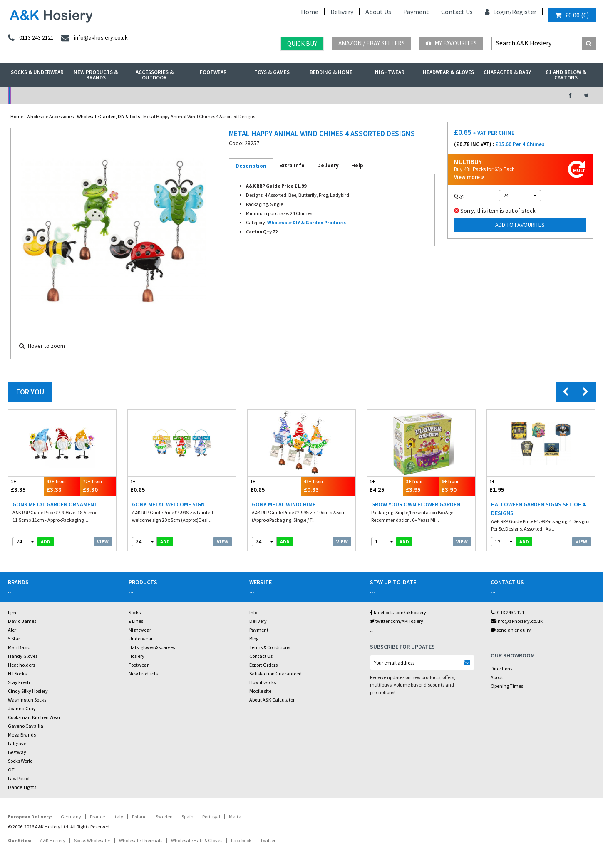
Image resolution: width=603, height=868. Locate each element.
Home (310, 12)
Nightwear (390, 72)
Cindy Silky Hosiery (28, 691)
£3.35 (26, 486)
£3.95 (421, 486)
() (572, 15)
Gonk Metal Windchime (284, 504)
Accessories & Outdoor (155, 75)
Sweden (164, 817)
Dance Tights (22, 787)
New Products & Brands (96, 75)
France (97, 817)
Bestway (17, 752)
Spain (187, 817)
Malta (235, 817)
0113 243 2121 (507, 612)
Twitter (268, 840)
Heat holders (21, 665)
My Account (210, 95)
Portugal (211, 817)
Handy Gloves (23, 656)
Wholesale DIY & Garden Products (306, 222)
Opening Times (507, 686)
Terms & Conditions (270, 647)
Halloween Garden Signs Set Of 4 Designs (538, 509)
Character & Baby (507, 72)
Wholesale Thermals (141, 840)
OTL (12, 770)
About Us (378, 12)
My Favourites (451, 43)
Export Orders (263, 665)
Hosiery (136, 656)
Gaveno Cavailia (26, 726)
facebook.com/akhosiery (398, 612)
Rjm (12, 612)
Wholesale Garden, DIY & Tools (108, 116)
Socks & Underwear (37, 72)
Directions (501, 668)
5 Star (14, 639)
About (497, 677)
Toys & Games (272, 72)
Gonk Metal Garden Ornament (55, 504)
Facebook (241, 840)
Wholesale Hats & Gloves (197, 840)
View (103, 542)
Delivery (342, 12)
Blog (254, 639)
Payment (416, 12)
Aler (12, 630)
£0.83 (328, 486)
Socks (135, 612)
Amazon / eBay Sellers (372, 43)
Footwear (213, 72)
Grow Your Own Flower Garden (416, 504)
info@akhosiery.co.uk (517, 621)
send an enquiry (511, 630)
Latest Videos (481, 95)
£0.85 (155, 486)
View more (469, 177)
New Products (143, 673)
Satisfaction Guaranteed (275, 673)
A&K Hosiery (53, 840)
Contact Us (457, 12)
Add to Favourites (520, 225)
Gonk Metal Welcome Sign (168, 504)
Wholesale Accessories (50, 116)
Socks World (20, 761)
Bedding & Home (331, 72)
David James (22, 621)
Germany (71, 817)
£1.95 (514, 486)
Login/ (498, 12)
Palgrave (17, 743)
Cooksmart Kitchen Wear (34, 717)
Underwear (141, 639)
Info (253, 612)
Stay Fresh (19, 682)
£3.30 (98, 486)
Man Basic (19, 647)
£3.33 (62, 486)
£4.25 (385, 486)
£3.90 (457, 486)
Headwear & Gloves (448, 72)
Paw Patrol (19, 778)
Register (524, 12)
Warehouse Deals (346, 95)
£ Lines (136, 621)
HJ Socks (17, 673)
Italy (118, 817)
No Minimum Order (75, 95)
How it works (263, 682)
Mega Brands (22, 735)
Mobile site (260, 691)
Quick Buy (302, 43)
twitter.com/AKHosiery (397, 621)
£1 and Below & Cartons (566, 75)
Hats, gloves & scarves (152, 647)
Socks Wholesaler (92, 840)
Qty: (459, 196)
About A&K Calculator (272, 700)
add (46, 542)
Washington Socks (27, 700)
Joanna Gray (22, 708)
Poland (139, 817)
